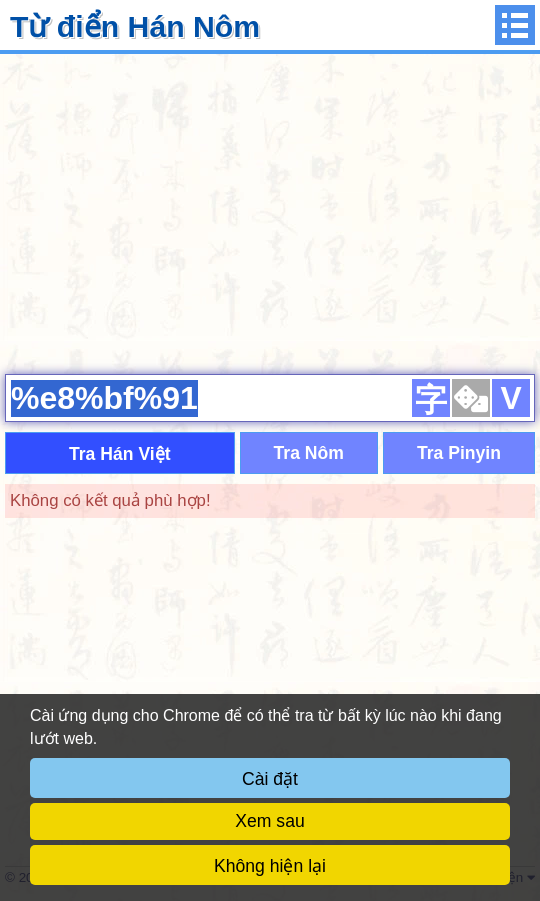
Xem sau (269, 821)
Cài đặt (270, 779)
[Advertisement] (270, 211)
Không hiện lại (270, 866)
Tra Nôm (309, 453)
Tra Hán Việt (120, 454)
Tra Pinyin (459, 453)
